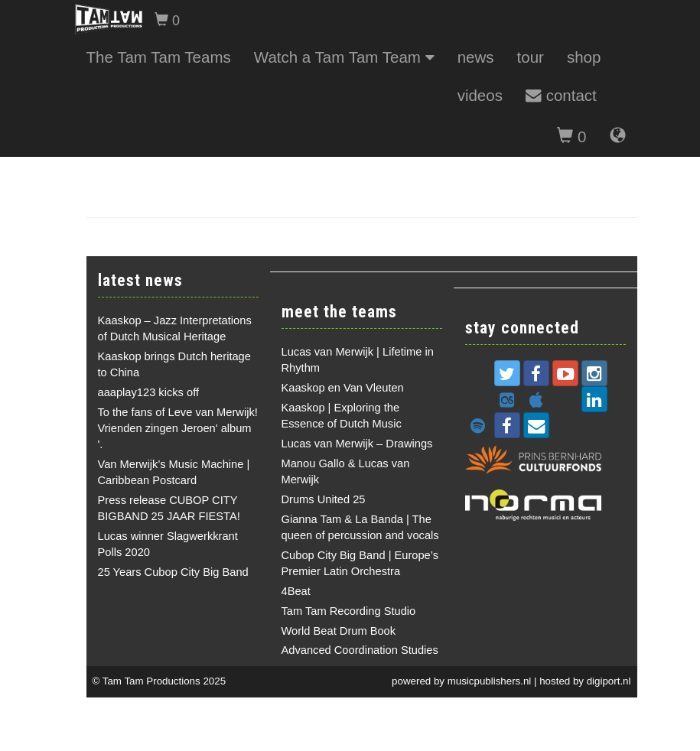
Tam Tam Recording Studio (349, 611)
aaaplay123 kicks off (149, 392)
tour (531, 57)
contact (561, 95)
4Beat (296, 591)
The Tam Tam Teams (159, 57)
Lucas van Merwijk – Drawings (357, 444)
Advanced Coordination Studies (360, 650)
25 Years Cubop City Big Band (173, 572)
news (476, 57)
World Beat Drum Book (339, 631)
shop (584, 57)
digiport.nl (609, 681)
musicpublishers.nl (490, 681)
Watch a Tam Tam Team (344, 57)
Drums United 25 (324, 499)
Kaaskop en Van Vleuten (343, 388)
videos (480, 95)
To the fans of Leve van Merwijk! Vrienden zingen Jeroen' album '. (178, 428)
